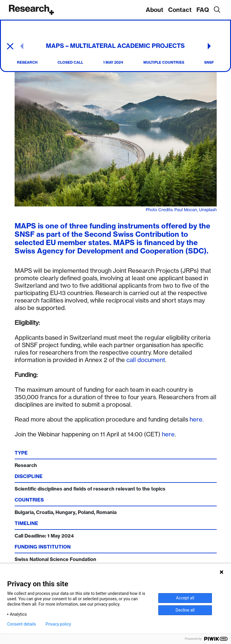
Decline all (185, 610)
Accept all (185, 598)
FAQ (203, 10)
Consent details (22, 624)
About (155, 10)
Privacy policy (58, 624)
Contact (180, 10)
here (196, 419)
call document (146, 360)
